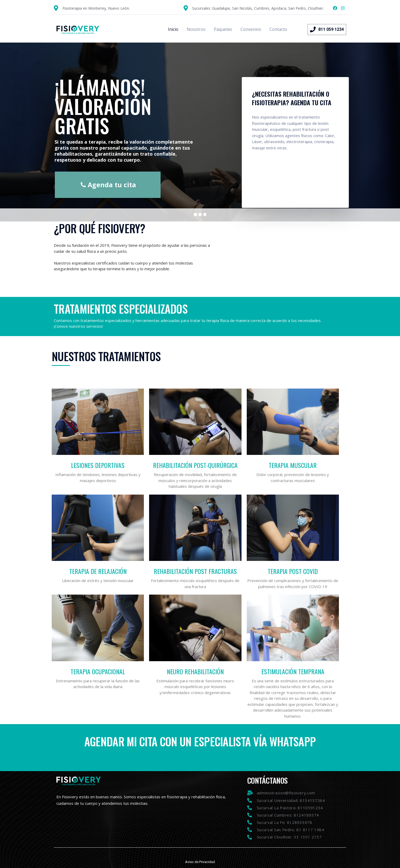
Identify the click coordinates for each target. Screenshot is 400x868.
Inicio (173, 29)
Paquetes (223, 29)
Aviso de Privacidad (200, 862)
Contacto (278, 29)
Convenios (251, 29)
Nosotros (196, 29)
